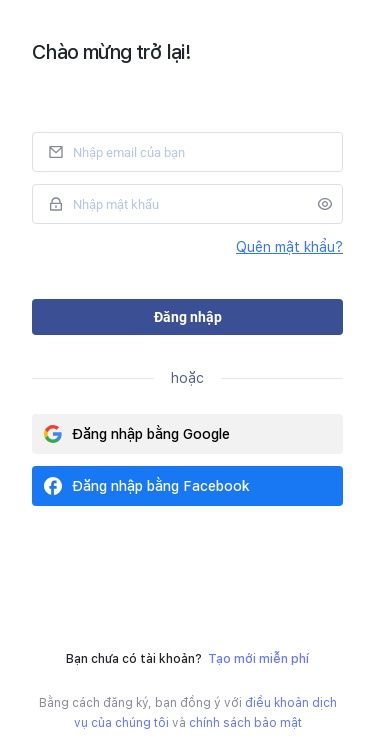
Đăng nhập (188, 317)
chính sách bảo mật (245, 723)
